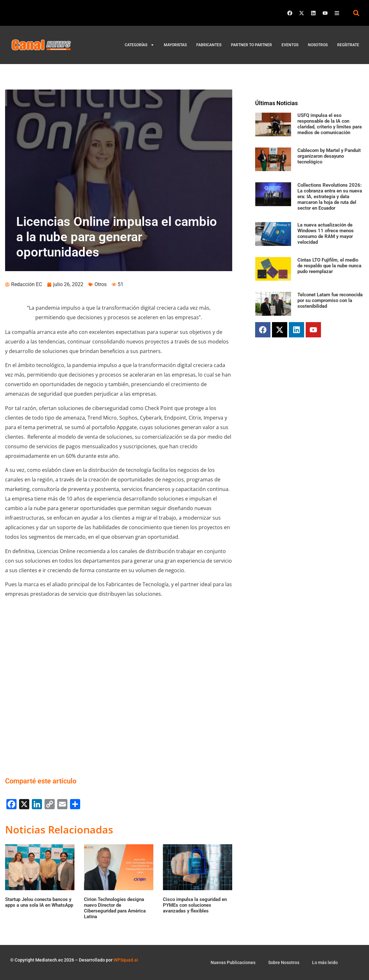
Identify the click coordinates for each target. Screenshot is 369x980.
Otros (101, 284)
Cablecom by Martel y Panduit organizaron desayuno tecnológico (329, 156)
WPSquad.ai (126, 960)
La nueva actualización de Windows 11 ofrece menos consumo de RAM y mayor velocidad (326, 234)
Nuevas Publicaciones (233, 962)
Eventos (290, 45)
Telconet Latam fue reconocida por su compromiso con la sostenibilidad (330, 300)
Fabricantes (209, 45)
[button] (356, 13)
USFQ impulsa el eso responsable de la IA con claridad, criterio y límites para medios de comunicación (330, 124)
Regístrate (348, 45)
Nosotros (318, 45)
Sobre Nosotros (284, 962)
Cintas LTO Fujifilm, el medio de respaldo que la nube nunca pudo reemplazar (329, 266)
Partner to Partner (251, 45)
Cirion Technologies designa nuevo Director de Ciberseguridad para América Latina (115, 908)
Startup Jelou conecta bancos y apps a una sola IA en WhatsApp (39, 902)
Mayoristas (175, 45)
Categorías (139, 45)
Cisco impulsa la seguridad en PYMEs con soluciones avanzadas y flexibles (195, 905)
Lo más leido (325, 962)
